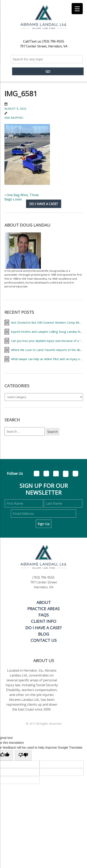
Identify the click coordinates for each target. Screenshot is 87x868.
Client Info (44, 621)
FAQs (44, 615)
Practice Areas (43, 609)
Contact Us (44, 640)
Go (48, 72)
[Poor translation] (23, 755)
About (44, 602)
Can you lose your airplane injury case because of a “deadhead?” (47, 341)
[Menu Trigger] (77, 9)
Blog (44, 634)
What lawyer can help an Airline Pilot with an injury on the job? (47, 359)
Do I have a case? (44, 204)
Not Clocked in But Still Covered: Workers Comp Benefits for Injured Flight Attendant (47, 323)
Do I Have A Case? (43, 628)
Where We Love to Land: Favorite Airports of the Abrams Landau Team (47, 350)
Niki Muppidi (14, 118)
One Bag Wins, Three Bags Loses (22, 197)
